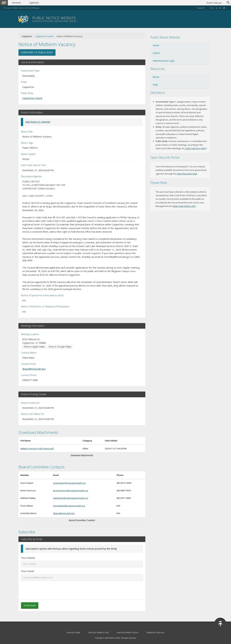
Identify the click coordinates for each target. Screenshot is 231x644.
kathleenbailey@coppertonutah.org (71, 498)
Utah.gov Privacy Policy (128, 633)
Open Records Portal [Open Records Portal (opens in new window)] (187, 174)
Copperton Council (44, 36)
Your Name (28, 558)
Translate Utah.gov (155, 633)
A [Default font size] (220, 8)
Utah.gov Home (73, 633)
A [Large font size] (224, 8)
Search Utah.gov (214, 3)
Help (155, 85)
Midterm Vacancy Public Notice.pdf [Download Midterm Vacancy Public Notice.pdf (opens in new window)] (37, 448)
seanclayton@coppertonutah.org (69, 483)
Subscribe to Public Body (37, 52)
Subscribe (30, 605)
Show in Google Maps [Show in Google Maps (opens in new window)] (60, 347)
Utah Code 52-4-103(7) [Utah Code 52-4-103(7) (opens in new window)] (196, 148)
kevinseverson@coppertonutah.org (71, 490)
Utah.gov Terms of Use (98, 633)
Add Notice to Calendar (38, 122)
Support (201, 8)
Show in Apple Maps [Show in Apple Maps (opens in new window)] (34, 347)
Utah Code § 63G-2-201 (184, 206)
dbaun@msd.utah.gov (34, 369)
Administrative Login (164, 61)
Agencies (35, 3)
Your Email (27, 571)
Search (156, 53)
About (156, 77)
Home (156, 45)
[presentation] (82, 588)
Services (17, 3)
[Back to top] (220, 624)
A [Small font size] (216, 8)
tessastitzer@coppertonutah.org (69, 506)
